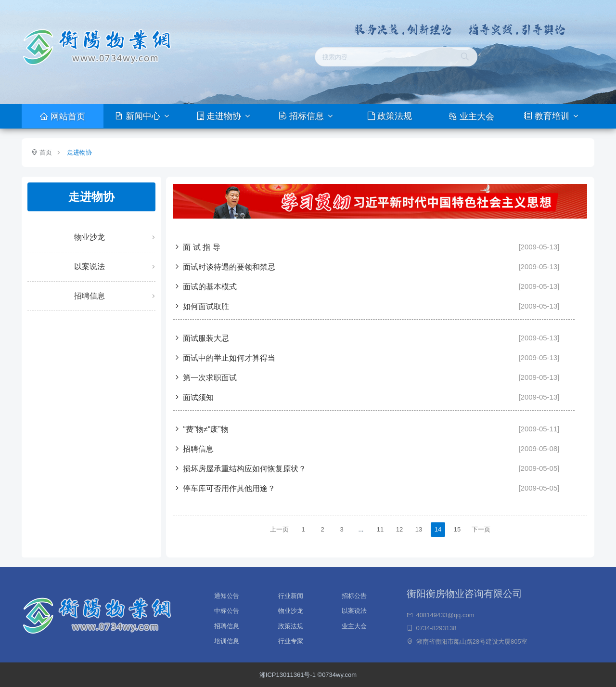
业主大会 (471, 117)
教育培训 (548, 116)
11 (380, 529)
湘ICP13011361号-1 (289, 675)
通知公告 (227, 595)
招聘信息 (90, 296)
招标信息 (302, 116)
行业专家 (291, 641)
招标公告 (354, 595)
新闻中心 (139, 116)
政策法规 (390, 116)
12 (399, 529)
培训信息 (227, 641)
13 (419, 529)
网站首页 (62, 117)
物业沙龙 (90, 237)
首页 (45, 152)
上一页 (279, 529)
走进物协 (220, 116)
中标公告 (227, 609)
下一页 (481, 529)
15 (457, 529)
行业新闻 (291, 595)
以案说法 (90, 266)
